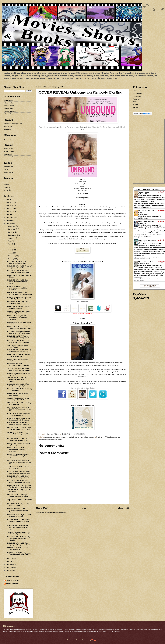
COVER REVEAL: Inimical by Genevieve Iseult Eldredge (18, 419)
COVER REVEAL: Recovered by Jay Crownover (18, 374)
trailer (6, 169)
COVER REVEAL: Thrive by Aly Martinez (19, 491)
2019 (9, 221)
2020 (9, 218)
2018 (9, 224)
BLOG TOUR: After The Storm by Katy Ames (19, 303)
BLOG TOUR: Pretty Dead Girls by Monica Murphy (19, 516)
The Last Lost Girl (145, 262)
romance (92, 437)
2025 (9, 203)
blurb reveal (8, 157)
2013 (9, 571)
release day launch (11, 114)
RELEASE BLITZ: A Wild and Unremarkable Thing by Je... (19, 337)
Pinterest (137, 99)
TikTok (135, 102)
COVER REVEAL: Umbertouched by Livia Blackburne (17, 288)
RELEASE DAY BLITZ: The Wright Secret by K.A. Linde (19, 481)
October (11, 232)
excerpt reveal (9, 151)
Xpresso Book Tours (54, 439)
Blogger (94, 640)
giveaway (7, 139)
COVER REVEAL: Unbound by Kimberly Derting (19, 404)
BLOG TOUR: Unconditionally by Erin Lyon (19, 444)
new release (8, 100)
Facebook (137, 91)
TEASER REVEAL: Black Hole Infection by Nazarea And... (19, 533)
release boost (9, 106)
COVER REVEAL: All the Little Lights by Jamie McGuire (19, 298)
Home (83, 508)
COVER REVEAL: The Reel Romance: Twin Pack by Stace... (18, 379)
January (11, 259)
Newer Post (42, 508)
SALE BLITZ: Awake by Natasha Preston (19, 500)
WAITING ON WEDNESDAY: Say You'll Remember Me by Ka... (19, 409)
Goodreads (137, 94)
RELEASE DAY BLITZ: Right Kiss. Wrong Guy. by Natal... (19, 341)
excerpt (7, 182)
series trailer (9, 172)
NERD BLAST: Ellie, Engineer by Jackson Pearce (19, 414)
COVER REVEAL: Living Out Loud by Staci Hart (18, 399)
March (10, 253)
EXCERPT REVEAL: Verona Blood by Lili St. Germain (18, 365)
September (12, 235)
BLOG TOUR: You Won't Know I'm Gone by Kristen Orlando (19, 486)
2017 (9, 559)
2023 (9, 209)
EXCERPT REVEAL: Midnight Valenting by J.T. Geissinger (19, 332)
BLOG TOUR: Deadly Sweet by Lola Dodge (19, 394)
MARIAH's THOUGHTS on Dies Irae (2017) (18, 548)
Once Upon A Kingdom (147, 240)
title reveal (8, 154)
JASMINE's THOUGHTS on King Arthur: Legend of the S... (19, 434)
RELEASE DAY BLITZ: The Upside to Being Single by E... (20, 271)
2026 (9, 200)
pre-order (8, 190)
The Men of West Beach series (108, 437)
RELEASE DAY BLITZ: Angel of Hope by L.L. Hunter (19, 267)
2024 (9, 206)
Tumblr (136, 104)
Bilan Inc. (82, 200)
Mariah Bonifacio (13, 584)
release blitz (9, 103)
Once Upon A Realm (146, 222)
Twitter (136, 107)
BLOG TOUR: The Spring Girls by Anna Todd (19, 505)
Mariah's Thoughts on (12, 126)
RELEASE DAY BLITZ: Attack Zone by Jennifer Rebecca (19, 424)
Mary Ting (143, 223)
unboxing (7, 129)
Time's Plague (144, 192)
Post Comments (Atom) (56, 512)
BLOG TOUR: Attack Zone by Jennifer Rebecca (19, 307)
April (10, 250)
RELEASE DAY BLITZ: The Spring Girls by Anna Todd (19, 544)
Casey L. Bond (145, 264)
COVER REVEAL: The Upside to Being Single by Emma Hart (19, 521)
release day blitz (10, 111)
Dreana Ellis (144, 194)
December (12, 226)
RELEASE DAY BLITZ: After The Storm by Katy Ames (18, 385)
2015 (9, 565)
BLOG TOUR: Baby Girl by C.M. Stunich (20, 276)
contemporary (50, 437)
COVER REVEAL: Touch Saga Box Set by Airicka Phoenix (19, 428)
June (10, 244)
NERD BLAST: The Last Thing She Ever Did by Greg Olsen (19, 472)
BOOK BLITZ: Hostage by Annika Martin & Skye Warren (19, 293)
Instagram (137, 96)
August (11, 238)
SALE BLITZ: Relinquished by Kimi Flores (19, 346)
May (10, 247)
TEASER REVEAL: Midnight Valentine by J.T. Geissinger (19, 369)
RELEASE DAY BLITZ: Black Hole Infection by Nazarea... (19, 477)
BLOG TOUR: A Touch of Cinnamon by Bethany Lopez (19, 328)
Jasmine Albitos (12, 580)
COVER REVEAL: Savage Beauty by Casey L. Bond (18, 495)
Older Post (123, 508)
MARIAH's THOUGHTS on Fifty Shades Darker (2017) (19, 553)
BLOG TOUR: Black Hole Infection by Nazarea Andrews (17, 449)
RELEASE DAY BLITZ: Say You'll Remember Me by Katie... (18, 282)
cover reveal (61, 437)
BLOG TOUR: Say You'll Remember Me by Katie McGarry (17, 317)
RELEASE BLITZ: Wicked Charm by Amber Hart (17, 262)
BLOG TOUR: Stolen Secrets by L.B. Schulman (19, 355)
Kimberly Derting (73, 437)
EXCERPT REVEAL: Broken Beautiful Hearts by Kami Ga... (18, 456)
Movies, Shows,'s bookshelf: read (150, 189)
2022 (9, 212)
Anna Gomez (144, 214)
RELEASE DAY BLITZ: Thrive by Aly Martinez (20, 390)
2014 (9, 568)
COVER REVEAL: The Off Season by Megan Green (18, 439)
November (12, 229)
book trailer (8, 166)
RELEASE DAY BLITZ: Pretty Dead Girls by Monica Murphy (18, 538)
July (10, 241)
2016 (9, 562)
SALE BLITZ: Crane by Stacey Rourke (19, 323)
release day (8, 108)
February (11, 256)
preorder (7, 187)
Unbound (42, 439)
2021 (9, 215)
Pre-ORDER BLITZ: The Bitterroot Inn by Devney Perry (18, 510)
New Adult (84, 437)
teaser (6, 184)
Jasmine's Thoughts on (13, 124)
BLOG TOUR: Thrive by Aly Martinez (18, 360)
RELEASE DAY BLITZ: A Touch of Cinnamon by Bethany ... (19, 351)
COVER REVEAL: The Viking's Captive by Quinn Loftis (19, 312)
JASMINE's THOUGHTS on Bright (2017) (18, 468)
